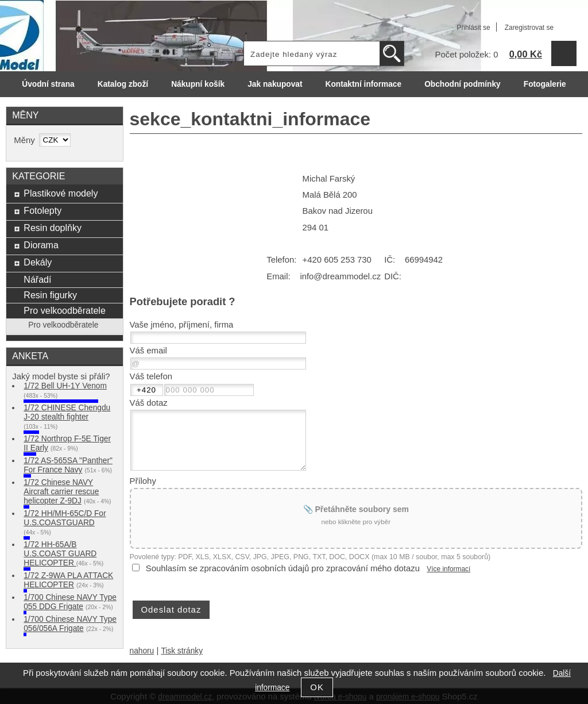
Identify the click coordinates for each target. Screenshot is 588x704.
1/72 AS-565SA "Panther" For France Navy (68, 465)
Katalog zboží (123, 84)
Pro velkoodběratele (64, 310)
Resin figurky (50, 295)
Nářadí (37, 279)
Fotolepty (42, 210)
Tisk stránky (182, 651)
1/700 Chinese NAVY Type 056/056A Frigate (70, 624)
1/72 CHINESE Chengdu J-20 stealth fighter (67, 412)
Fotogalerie (545, 84)
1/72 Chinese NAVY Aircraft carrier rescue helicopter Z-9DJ (61, 492)
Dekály (38, 262)
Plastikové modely (61, 193)
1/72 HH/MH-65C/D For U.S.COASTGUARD (65, 518)
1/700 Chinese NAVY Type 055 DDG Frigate (70, 602)
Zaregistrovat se (529, 28)
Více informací (448, 569)
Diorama (41, 245)
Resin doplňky (53, 228)
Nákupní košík (198, 84)
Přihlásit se (473, 28)
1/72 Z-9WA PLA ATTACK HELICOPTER (68, 580)
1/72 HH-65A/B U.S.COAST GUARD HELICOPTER (60, 554)
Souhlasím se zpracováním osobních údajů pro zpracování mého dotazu (283, 568)
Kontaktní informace (364, 84)
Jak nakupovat (275, 84)
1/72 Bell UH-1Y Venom (65, 386)
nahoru (142, 651)
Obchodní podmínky (463, 84)
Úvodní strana (48, 84)
